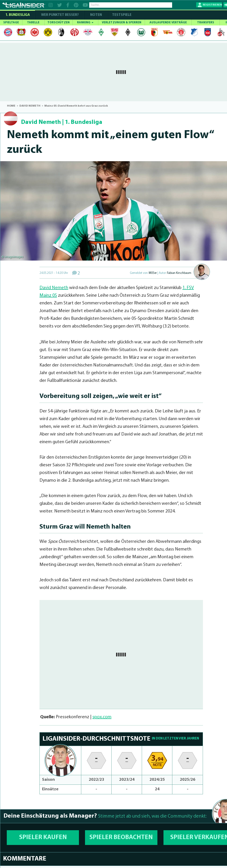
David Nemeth (41, 122)
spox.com (102, 717)
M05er (153, 273)
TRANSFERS (206, 23)
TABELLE (33, 23)
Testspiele (121, 15)
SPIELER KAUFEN (43, 838)
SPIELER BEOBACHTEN (121, 838)
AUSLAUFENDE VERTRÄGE (168, 23)
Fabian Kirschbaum (179, 273)
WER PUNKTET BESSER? (60, 15)
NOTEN (96, 15)
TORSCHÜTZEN (59, 23)
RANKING (85, 23)
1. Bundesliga (18, 15)
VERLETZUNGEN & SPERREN (122, 23)
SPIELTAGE (11, 23)
